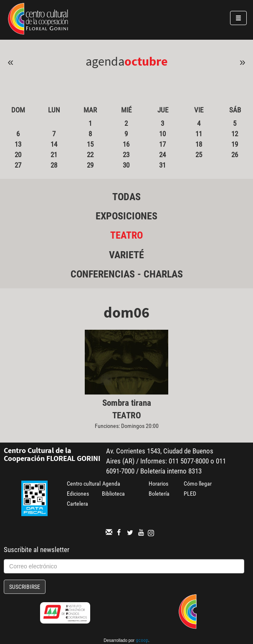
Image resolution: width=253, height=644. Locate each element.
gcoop (142, 641)
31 (162, 165)
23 (126, 155)
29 (90, 165)
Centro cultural (84, 484)
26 (235, 155)
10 (162, 134)
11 (199, 134)
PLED (190, 494)
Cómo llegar (198, 484)
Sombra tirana (127, 403)
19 (235, 144)
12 (235, 134)
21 (54, 155)
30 (126, 165)
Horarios (158, 484)
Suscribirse (25, 587)
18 (199, 144)
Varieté (126, 255)
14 (54, 144)
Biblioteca (113, 494)
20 (18, 155)
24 (162, 155)
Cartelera (77, 504)
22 (90, 155)
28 (54, 165)
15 (90, 144)
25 (199, 155)
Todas (126, 197)
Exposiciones (126, 216)
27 (18, 165)
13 (18, 144)
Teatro (126, 235)
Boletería (159, 494)
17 (162, 144)
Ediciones (78, 494)
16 (126, 144)
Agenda (111, 484)
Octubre (146, 61)
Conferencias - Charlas (127, 274)
